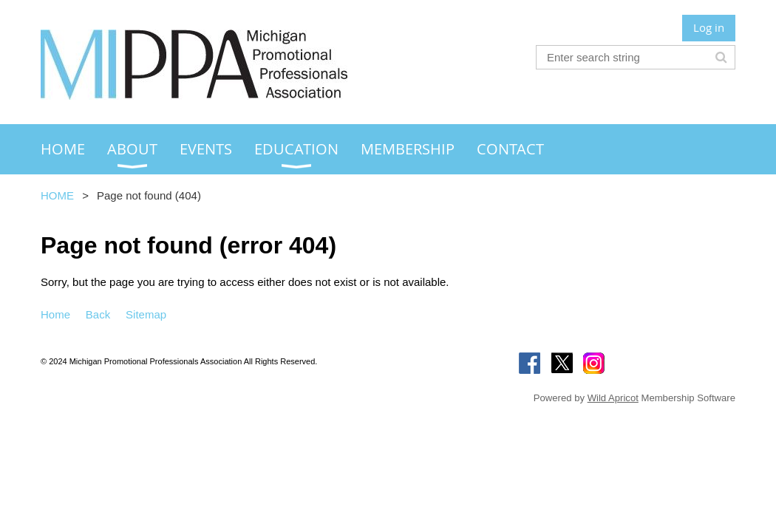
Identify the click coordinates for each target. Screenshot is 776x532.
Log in (709, 27)
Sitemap (146, 314)
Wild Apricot (613, 398)
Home (55, 314)
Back (98, 314)
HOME (57, 195)
